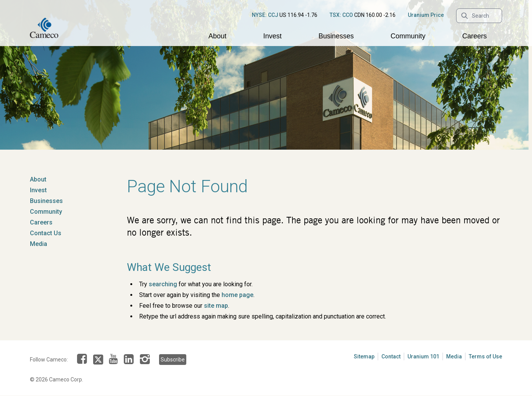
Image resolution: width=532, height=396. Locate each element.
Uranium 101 (423, 356)
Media (39, 244)
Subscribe (173, 360)
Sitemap (364, 356)
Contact (391, 356)
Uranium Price (426, 15)
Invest (273, 36)
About (218, 36)
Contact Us (46, 233)
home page (237, 295)
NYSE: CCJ (265, 15)
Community (408, 36)
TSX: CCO (341, 15)
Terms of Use (485, 356)
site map (216, 306)
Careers (475, 36)
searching (163, 284)
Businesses (336, 36)
